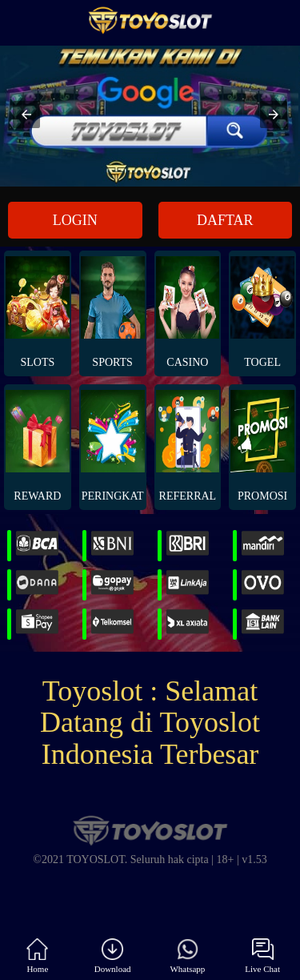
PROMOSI (262, 446)
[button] (26, 114)
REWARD (38, 446)
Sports (113, 312)
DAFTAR (225, 220)
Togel (262, 312)
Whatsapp (187, 956)
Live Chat (262, 956)
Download (113, 956)
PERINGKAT (113, 446)
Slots (38, 312)
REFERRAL (188, 446)
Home (37, 956)
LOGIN (75, 220)
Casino (188, 312)
